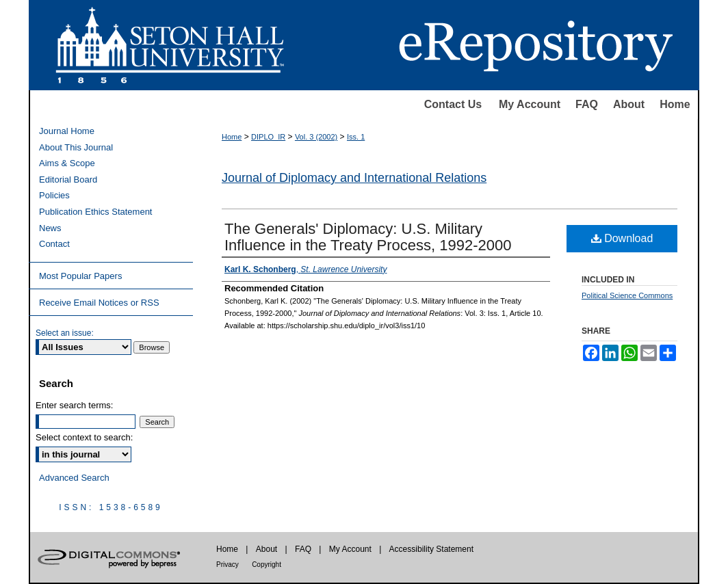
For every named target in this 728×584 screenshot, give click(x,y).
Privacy (227, 565)
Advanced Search (74, 478)
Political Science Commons (627, 295)
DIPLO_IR (268, 137)
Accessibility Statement (431, 549)
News (50, 228)
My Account (530, 104)
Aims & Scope (67, 163)
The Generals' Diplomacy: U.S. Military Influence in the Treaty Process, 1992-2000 (368, 237)
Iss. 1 (356, 137)
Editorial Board (68, 180)
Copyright (266, 565)
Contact (54, 244)
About (629, 104)
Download (622, 238)
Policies (54, 195)
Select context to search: (84, 437)
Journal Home (67, 131)
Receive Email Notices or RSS (99, 303)
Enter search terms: (74, 405)
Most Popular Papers (80, 276)
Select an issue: (65, 333)
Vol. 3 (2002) (316, 137)
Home (675, 104)
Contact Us (453, 104)
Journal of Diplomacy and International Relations (354, 178)
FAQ (587, 104)
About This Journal (76, 147)
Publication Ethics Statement (95, 212)
